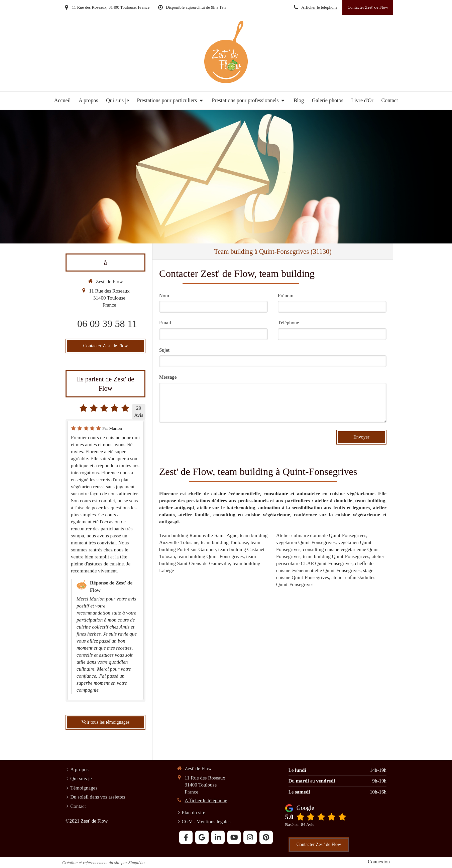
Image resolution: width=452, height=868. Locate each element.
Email (165, 323)
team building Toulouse (224, 542)
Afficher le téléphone (319, 7)
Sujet (164, 350)
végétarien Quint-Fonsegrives (306, 542)
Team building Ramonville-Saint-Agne (198, 535)
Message (168, 377)
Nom (164, 296)
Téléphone (288, 323)
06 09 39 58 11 (107, 323)
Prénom (286, 296)
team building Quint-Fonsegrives (211, 556)
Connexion (379, 862)
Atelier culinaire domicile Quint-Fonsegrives (321, 535)
